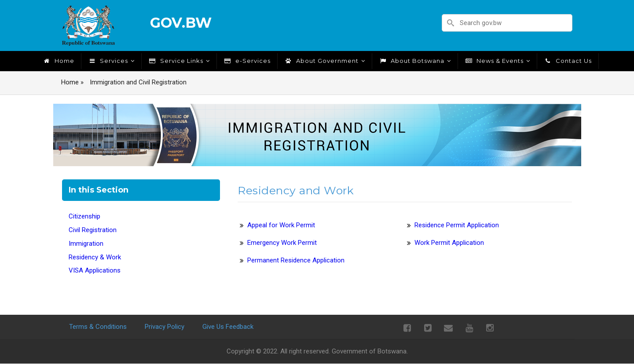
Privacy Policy (165, 327)
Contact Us (568, 61)
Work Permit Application (449, 243)
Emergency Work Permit (282, 243)
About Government (325, 61)
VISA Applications (95, 270)
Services (111, 61)
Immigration (86, 244)
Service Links (179, 61)
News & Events (497, 61)
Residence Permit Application (457, 225)
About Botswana (415, 61)
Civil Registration (93, 230)
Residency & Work (95, 257)
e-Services (247, 61)
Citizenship (84, 216)
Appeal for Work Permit (281, 225)
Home (59, 61)
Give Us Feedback (228, 327)
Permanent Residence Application (296, 260)
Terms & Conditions (98, 327)
